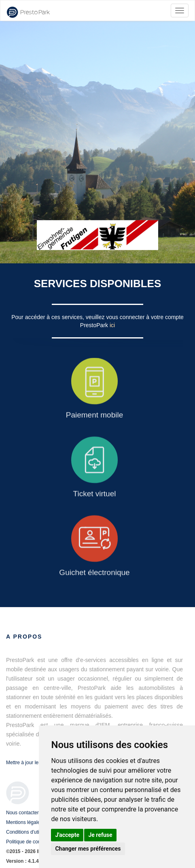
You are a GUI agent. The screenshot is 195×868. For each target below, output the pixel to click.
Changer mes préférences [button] (88, 849)
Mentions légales (24, 822)
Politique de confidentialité (34, 842)
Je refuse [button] (100, 835)
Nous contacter (22, 813)
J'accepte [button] (67, 835)
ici (112, 325)
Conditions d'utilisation (30, 832)
